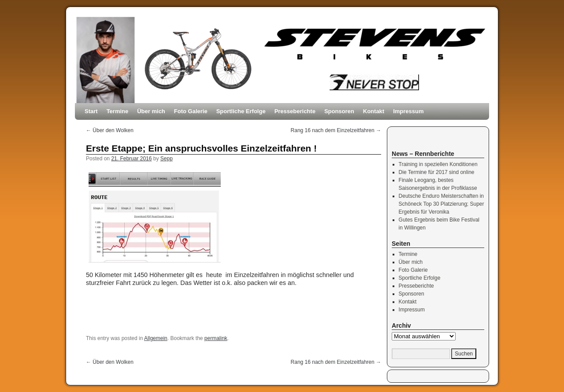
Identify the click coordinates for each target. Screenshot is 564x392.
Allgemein (156, 338)
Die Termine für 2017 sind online (437, 172)
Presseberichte (295, 111)
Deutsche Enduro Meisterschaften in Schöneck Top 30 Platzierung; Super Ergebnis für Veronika (442, 204)
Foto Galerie (191, 111)
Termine (118, 111)
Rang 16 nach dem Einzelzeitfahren (336, 130)
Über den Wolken (110, 130)
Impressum (408, 111)
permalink (216, 338)
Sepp (167, 159)
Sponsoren (339, 111)
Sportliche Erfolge (241, 111)
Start (91, 111)
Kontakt (374, 111)
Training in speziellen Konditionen (438, 164)
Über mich (151, 111)
